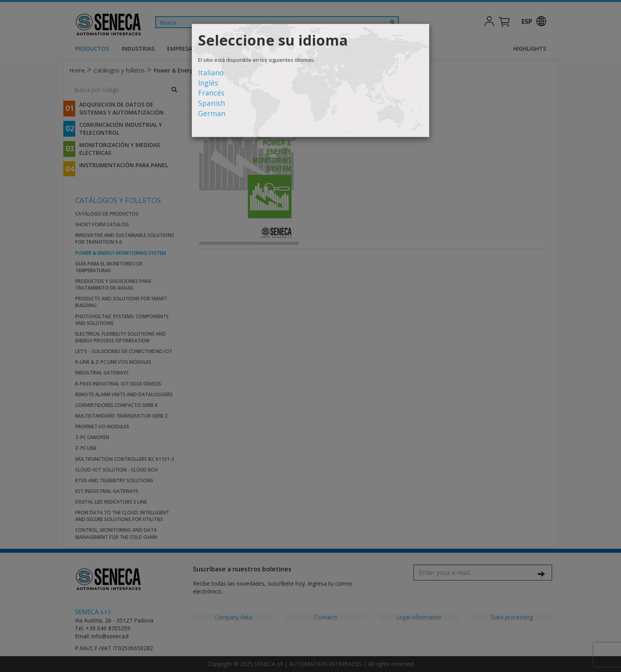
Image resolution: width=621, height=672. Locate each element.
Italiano (211, 73)
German (212, 113)
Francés (211, 93)
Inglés (208, 83)
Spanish (211, 103)
